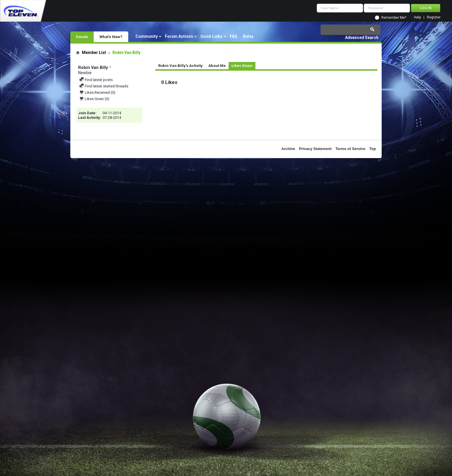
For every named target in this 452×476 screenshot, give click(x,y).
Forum (82, 37)
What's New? (111, 37)
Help (417, 17)
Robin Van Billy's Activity (180, 66)
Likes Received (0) (97, 92)
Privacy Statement (315, 149)
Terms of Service (351, 149)
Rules (248, 36)
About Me (217, 66)
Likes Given (242, 66)
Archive (288, 149)
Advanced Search (362, 38)
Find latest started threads (104, 86)
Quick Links (211, 36)
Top (373, 149)
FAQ (233, 36)
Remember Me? (394, 18)
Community (147, 36)
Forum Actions (179, 36)
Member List (94, 53)
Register (434, 17)
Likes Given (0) (94, 99)
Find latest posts (96, 80)
